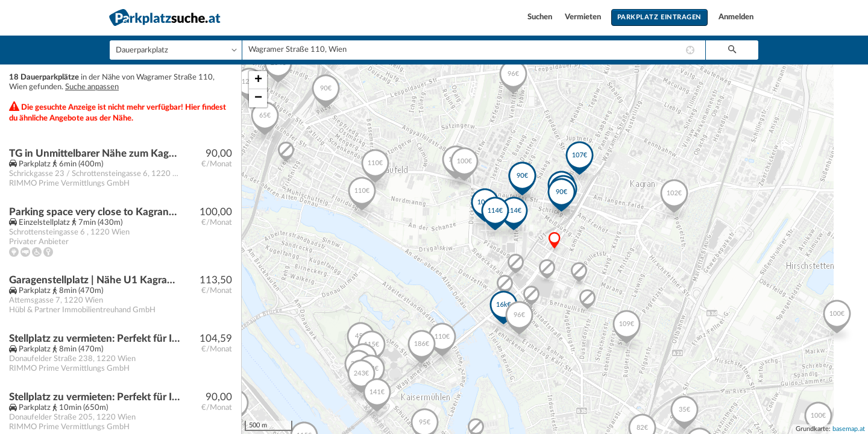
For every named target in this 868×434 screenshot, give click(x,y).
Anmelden (736, 17)
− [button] (258, 98)
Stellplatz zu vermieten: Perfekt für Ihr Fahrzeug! (94, 338)
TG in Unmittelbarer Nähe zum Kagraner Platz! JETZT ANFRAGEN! (94, 153)
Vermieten (584, 17)
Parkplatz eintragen (659, 17)
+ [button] (258, 80)
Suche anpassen (92, 87)
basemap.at (849, 429)
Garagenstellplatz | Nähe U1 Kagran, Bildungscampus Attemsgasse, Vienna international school (94, 280)
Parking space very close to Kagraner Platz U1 (94, 212)
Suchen (541, 17)
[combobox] (474, 50)
